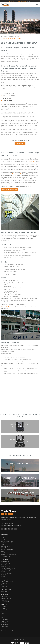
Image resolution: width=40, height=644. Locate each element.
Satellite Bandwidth (6, 546)
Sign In (29, 1)
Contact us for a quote (10, 190)
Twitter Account (5, 626)
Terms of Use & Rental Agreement (9, 631)
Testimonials (4, 610)
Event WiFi (4, 551)
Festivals (3, 577)
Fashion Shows (5, 575)
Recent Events (4, 591)
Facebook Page (5, 624)
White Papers (4, 600)
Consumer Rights (5, 602)
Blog (2, 611)
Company (3, 606)
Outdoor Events (5, 583)
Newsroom (4, 608)
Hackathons (4, 578)
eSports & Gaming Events (7, 570)
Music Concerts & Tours (7, 582)
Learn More (20, 143)
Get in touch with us (6, 307)
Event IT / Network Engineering (8, 554)
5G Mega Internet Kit (6, 538)
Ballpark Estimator (6, 597)
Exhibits (3, 572)
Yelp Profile (4, 623)
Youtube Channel (5, 621)
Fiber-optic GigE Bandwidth (8, 549)
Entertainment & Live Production (9, 568)
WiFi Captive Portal (6, 556)
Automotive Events (6, 562)
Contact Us (4, 615)
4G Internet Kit (31, 161)
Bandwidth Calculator (6, 598)
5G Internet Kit (5, 536)
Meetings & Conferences (7, 580)
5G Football (4, 539)
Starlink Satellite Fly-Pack (7, 541)
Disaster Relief (5, 565)
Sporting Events (5, 585)
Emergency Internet (6, 567)
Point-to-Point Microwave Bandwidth (10, 548)
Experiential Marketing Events (8, 573)
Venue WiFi (4, 553)
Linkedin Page (4, 619)
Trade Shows (4, 587)
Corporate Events (5, 563)
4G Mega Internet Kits (17, 174)
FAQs (2, 613)
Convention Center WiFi (12, 36)
